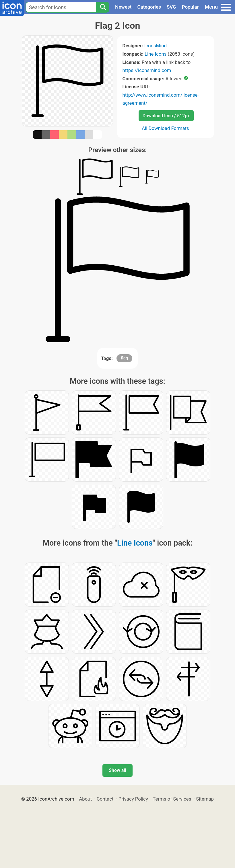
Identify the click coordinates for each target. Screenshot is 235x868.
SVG (171, 7)
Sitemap (205, 799)
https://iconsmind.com (147, 70)
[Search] (103, 7)
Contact (105, 799)
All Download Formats (165, 128)
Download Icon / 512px (166, 116)
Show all (117, 770)
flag (124, 358)
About (85, 799)
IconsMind (156, 46)
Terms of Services (172, 799)
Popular (190, 7)
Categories (149, 7)
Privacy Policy (133, 799)
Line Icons (156, 54)
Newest (123, 7)
